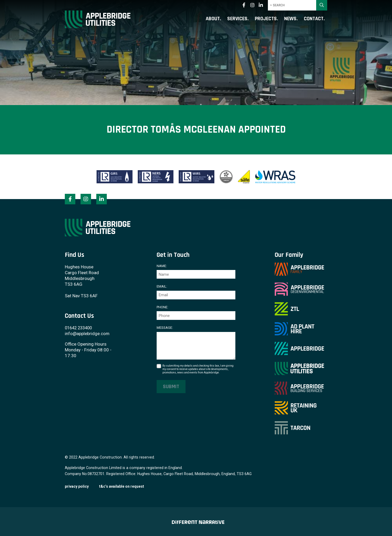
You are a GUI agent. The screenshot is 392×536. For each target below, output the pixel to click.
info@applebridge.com (87, 333)
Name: (162, 266)
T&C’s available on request (122, 486)
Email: (162, 286)
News (290, 19)
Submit (171, 386)
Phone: (162, 307)
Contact (314, 19)
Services (237, 19)
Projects (266, 19)
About (213, 19)
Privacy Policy (77, 486)
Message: (165, 328)
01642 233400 (80, 327)
